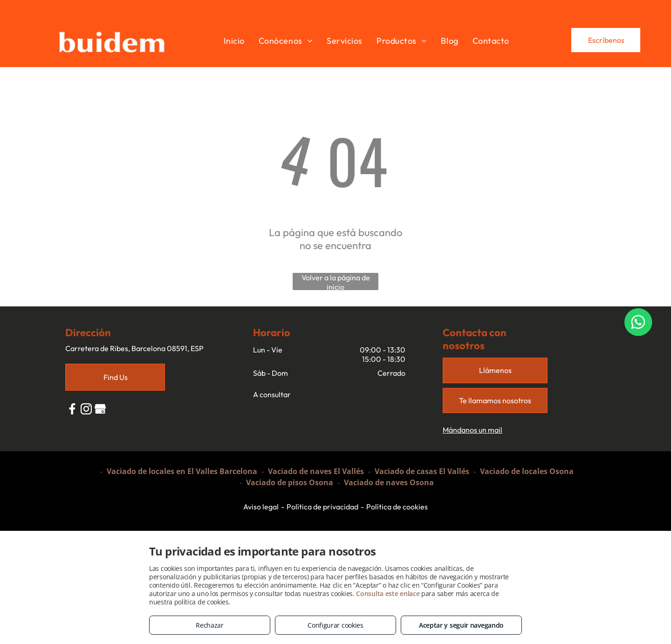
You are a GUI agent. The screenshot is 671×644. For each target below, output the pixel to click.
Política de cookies (397, 507)
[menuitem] (234, 41)
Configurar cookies (335, 625)
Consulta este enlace (388, 593)
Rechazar (210, 625)
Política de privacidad (322, 507)
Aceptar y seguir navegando (461, 625)
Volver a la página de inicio (336, 281)
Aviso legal (261, 507)
